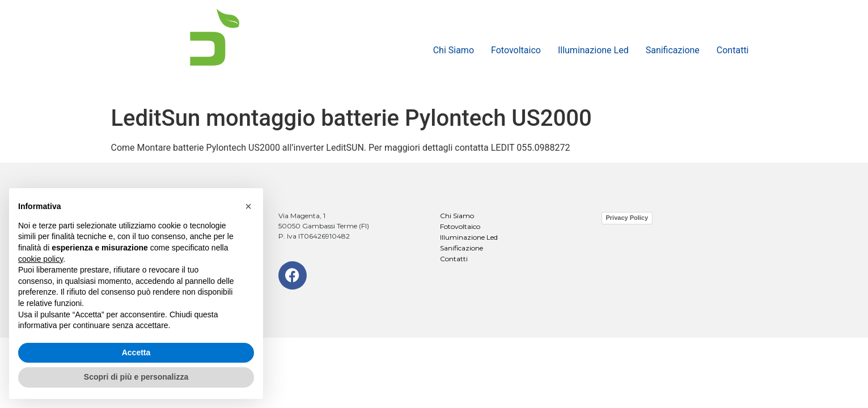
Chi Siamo (454, 50)
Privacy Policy (627, 218)
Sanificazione (673, 50)
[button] (248, 206)
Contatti (733, 50)
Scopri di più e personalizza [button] (136, 377)
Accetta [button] (136, 352)
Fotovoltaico (516, 50)
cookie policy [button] (41, 259)
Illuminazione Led (593, 50)
